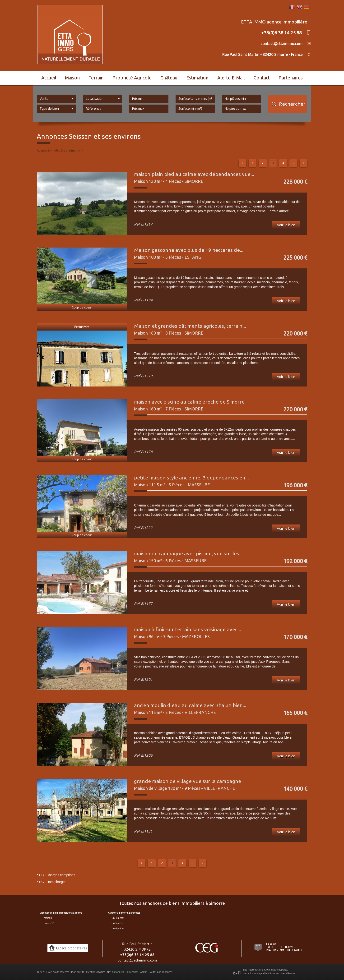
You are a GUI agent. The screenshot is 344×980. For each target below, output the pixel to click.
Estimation (197, 78)
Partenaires (291, 78)
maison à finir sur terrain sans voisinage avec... (188, 629)
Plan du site (78, 972)
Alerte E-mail (231, 78)
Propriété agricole (132, 78)
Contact (262, 78)
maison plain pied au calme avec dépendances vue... (194, 174)
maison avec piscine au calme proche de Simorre (189, 402)
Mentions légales (96, 972)
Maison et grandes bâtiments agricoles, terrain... (190, 326)
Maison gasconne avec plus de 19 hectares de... (189, 250)
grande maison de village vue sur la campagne (188, 781)
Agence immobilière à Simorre (58, 150)
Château (169, 78)
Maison (72, 78)
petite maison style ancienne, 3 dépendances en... (191, 478)
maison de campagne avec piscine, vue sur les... (188, 553)
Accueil (49, 78)
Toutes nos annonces (161, 972)
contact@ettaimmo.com (137, 960)
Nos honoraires (115, 972)
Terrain (96, 78)
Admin (144, 972)
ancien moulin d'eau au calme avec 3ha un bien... (190, 705)
